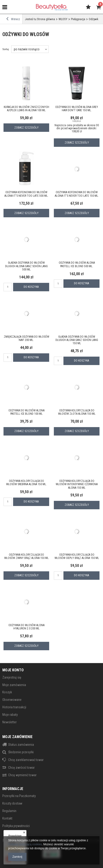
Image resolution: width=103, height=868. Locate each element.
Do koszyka (31, 287)
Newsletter (9, 722)
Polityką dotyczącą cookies (25, 844)
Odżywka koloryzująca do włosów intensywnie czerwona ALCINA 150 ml (77, 484)
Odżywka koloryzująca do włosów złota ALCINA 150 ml (77, 412)
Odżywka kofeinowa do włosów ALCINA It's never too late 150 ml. (77, 194)
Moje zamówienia (14, 685)
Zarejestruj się (12, 677)
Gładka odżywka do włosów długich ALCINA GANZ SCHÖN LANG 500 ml (26, 266)
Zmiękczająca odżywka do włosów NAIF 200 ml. (26, 338)
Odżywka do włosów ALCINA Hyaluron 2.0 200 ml (26, 627)
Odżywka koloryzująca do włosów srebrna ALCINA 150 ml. (26, 483)
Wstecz (13, 19)
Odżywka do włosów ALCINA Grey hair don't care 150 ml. (77, 109)
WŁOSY (63, 19)
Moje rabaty (10, 715)
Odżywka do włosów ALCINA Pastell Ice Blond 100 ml (26, 412)
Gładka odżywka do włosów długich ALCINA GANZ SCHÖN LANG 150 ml (77, 340)
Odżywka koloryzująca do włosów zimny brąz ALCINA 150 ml (26, 556)
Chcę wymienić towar (22, 775)
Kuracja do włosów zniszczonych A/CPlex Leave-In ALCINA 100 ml (26, 109)
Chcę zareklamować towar (26, 760)
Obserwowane (12, 700)
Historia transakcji (14, 707)
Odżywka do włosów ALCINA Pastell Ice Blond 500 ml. (77, 264)
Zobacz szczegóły (26, 128)
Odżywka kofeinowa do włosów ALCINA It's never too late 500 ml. (26, 194)
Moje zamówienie (17, 737)
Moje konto (13, 670)
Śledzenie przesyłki (21, 752)
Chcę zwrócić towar (21, 768)
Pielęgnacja (78, 19)
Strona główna (46, 19)
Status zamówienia (21, 745)
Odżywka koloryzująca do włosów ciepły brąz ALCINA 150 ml (77, 556)
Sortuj (6, 49)
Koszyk (7, 692)
